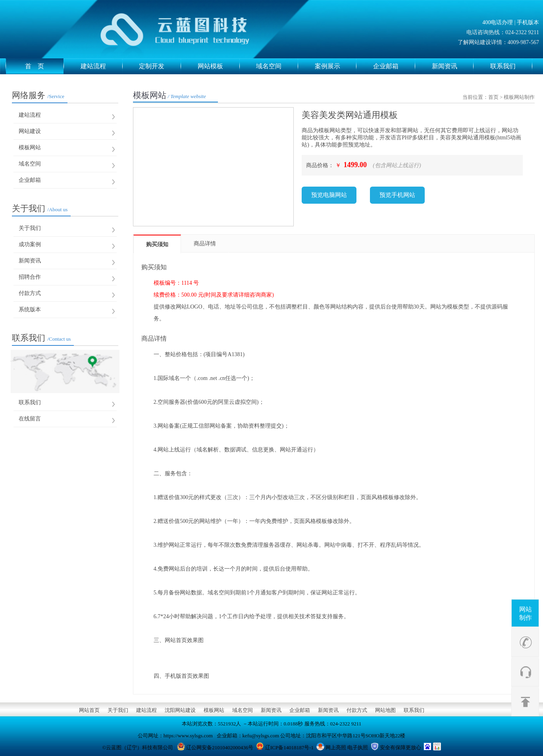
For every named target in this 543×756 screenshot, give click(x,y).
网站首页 (89, 710)
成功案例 (30, 244)
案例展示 (336, 66)
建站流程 (102, 66)
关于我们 (40, 208)
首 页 (44, 66)
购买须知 (157, 244)
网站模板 (219, 66)
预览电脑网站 (329, 195)
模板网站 (30, 148)
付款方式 (30, 293)
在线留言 (30, 419)
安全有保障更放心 (401, 747)
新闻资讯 (453, 66)
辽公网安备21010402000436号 (220, 747)
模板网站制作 (519, 97)
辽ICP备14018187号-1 (289, 747)
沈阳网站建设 (180, 710)
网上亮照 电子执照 (347, 747)
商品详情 (205, 244)
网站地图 (385, 710)
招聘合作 (30, 277)
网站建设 (30, 131)
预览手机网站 (397, 195)
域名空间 (277, 66)
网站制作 (526, 613)
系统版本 (30, 310)
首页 (493, 97)
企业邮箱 (394, 66)
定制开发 (160, 66)
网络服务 (38, 95)
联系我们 (511, 66)
